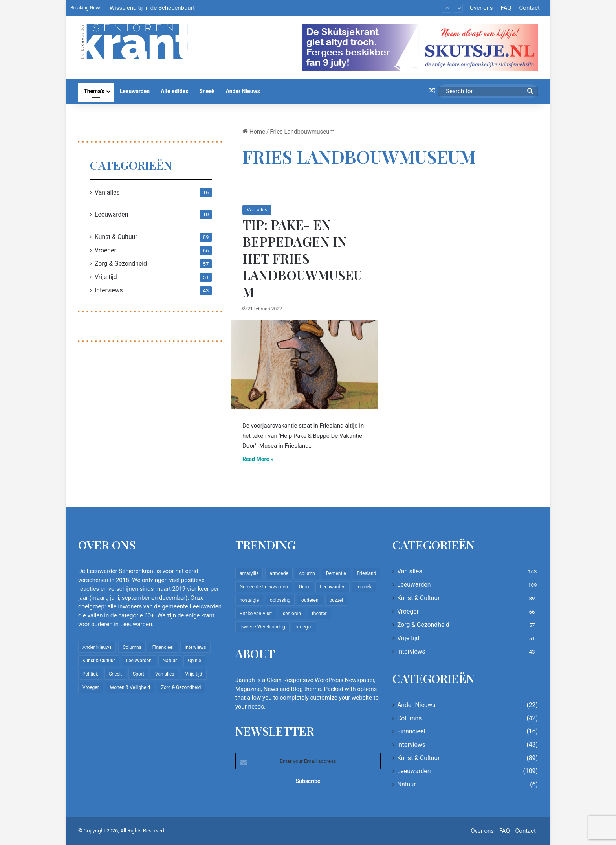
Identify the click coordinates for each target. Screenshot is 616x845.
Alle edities (174, 91)
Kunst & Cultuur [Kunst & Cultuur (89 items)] (99, 661)
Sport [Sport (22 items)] (138, 674)
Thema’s (94, 91)
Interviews (109, 290)
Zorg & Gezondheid (121, 264)
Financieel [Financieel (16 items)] (163, 647)
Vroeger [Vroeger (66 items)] (91, 687)
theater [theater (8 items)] (319, 614)
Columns (409, 718)
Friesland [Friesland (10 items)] (367, 573)
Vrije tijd (106, 277)
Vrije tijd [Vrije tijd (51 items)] (193, 674)
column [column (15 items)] (307, 573)
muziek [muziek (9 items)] (364, 587)
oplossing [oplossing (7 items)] (280, 600)
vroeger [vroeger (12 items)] (304, 627)
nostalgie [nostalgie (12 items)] (249, 600)
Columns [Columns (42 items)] (132, 647)
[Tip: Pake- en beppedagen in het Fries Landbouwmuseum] (304, 365)
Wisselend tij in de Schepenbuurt (152, 8)
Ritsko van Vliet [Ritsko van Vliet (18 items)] (256, 614)
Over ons (481, 8)
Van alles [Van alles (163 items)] (165, 674)
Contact (530, 8)
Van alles (257, 210)
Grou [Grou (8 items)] (304, 587)
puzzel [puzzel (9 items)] (336, 600)
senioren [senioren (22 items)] (292, 614)
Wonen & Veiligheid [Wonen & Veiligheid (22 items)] (130, 687)
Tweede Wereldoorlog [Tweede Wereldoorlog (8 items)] (262, 627)
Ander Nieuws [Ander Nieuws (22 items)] (97, 647)
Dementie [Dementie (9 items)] (336, 573)
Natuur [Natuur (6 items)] (170, 661)
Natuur (407, 784)
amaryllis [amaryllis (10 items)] (249, 573)
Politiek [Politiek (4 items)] (90, 674)
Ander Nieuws (243, 91)
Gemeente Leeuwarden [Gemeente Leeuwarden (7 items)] (264, 587)
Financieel (411, 731)
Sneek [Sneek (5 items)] (115, 674)
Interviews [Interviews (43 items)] (195, 647)
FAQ (506, 8)
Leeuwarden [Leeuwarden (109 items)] (139, 661)
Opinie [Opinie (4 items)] (194, 661)
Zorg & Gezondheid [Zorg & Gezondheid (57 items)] (181, 687)
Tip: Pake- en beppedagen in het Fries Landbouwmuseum (302, 258)
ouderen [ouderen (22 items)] (310, 600)
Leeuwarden (135, 91)
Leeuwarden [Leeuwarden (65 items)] (333, 587)
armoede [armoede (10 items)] (279, 573)
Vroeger (105, 250)
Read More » (258, 459)
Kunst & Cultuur (116, 237)
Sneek (207, 91)
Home (254, 132)
